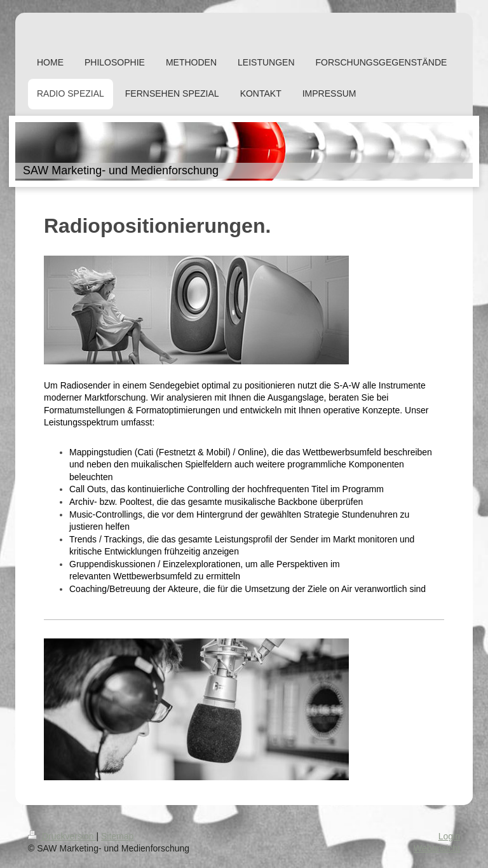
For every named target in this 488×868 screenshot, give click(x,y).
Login (449, 836)
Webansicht (437, 848)
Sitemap (117, 836)
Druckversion (62, 836)
